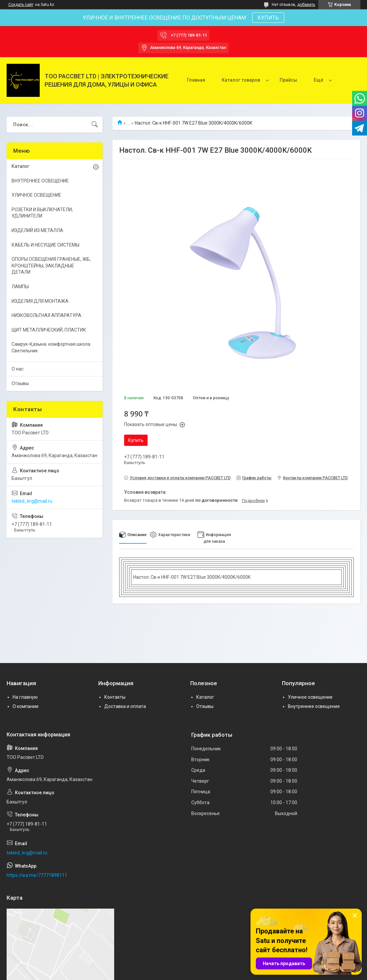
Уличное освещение (310, 697)
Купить (136, 440)
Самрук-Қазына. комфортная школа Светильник (51, 347)
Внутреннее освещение (314, 706)
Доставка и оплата (125, 706)
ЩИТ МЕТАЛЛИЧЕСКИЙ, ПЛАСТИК (49, 330)
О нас (18, 369)
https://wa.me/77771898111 (37, 875)
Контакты (115, 697)
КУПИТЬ (268, 18)
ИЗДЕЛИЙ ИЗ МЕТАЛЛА (37, 230)
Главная (196, 80)
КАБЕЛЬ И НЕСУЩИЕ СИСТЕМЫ (46, 245)
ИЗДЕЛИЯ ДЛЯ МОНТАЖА (40, 301)
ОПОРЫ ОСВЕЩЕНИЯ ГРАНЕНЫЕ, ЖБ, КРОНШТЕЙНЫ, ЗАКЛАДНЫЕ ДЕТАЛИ (51, 266)
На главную (25, 697)
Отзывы (20, 383)
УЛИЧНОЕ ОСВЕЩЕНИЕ (36, 195)
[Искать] (95, 125)
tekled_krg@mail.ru (32, 501)
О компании (25, 706)
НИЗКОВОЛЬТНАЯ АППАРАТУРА (46, 315)
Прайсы (288, 80)
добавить (306, 5)
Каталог (21, 166)
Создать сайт (21, 5)
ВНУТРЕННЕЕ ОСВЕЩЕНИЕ (40, 181)
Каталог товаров (241, 80)
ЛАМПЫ (20, 287)
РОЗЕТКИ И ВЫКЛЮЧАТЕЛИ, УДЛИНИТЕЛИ (42, 213)
